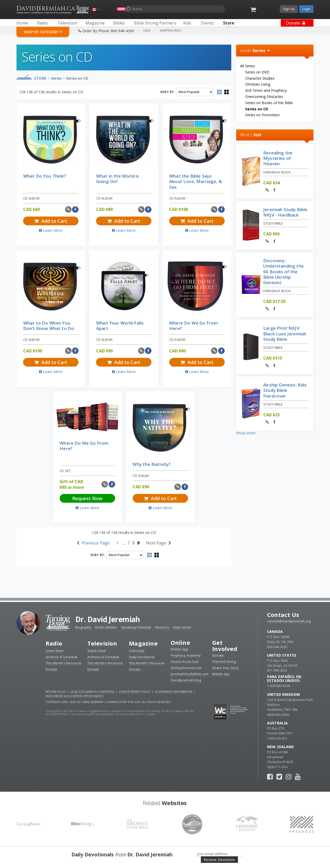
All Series (247, 66)
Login (306, 9)
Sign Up (289, 9)
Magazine (143, 643)
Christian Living (258, 84)
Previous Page (93, 543)
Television (102, 643)
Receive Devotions (219, 860)
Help (147, 31)
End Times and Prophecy (266, 90)
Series (56, 78)
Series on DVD (257, 72)
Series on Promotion (262, 115)
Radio (54, 643)
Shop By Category (43, 32)
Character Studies (260, 78)
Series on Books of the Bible (269, 103)
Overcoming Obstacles (264, 97)
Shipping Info (171, 31)
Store (40, 78)
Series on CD (77, 78)
